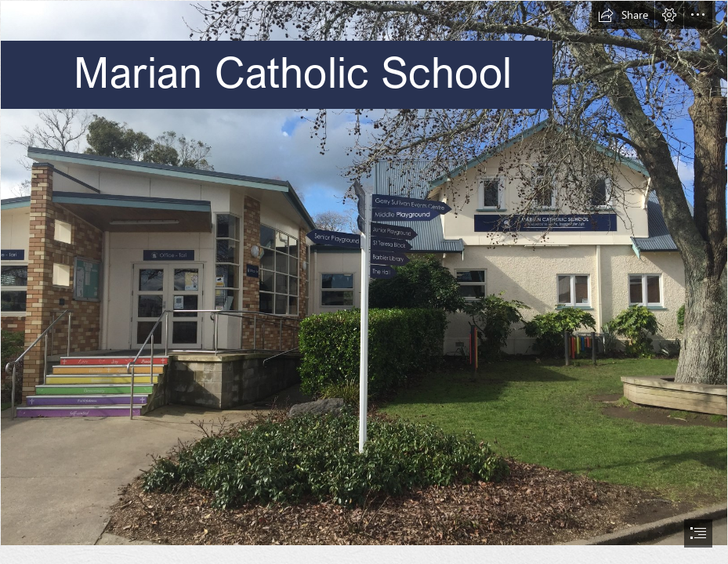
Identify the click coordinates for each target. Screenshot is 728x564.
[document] (364, 282)
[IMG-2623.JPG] (364, 273)
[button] (623, 15)
